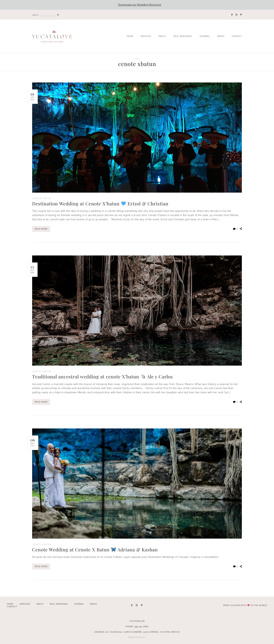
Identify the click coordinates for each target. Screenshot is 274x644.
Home (130, 36)
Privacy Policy (137, 637)
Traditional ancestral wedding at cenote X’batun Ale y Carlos (105, 376)
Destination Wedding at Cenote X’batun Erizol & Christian (102, 203)
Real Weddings (183, 36)
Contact (237, 36)
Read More (41, 229)
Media (221, 36)
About (162, 36)
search (35, 15)
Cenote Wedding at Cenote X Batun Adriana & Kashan (97, 549)
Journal (205, 36)
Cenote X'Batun (42, 198)
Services (146, 36)
